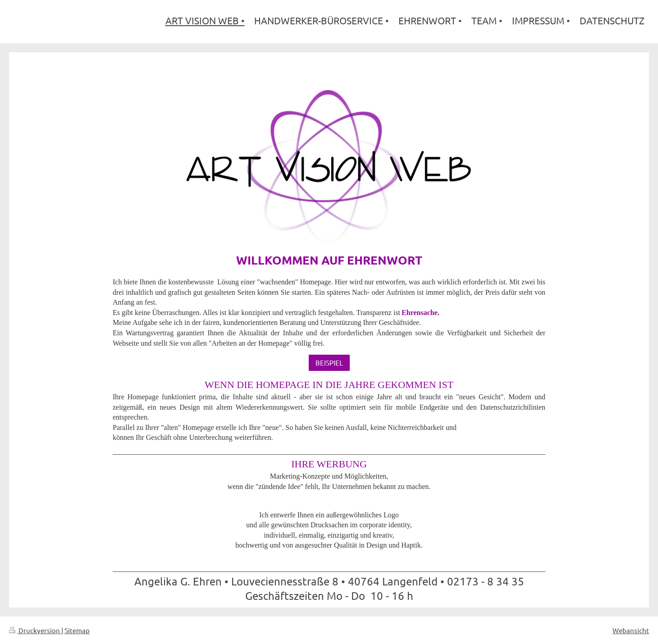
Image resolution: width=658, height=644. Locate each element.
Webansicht (631, 630)
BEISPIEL (329, 363)
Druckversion (35, 630)
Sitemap (77, 630)
